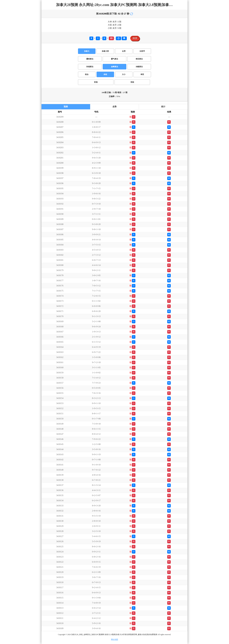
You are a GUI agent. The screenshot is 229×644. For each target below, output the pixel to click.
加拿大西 (105, 51)
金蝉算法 (114, 67)
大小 (124, 74)
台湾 (124, 51)
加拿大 (87, 51)
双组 (132, 82)
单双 (142, 74)
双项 (96, 82)
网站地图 (114, 639)
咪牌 (135, 38)
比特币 (142, 51)
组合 (87, 74)
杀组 (105, 74)
